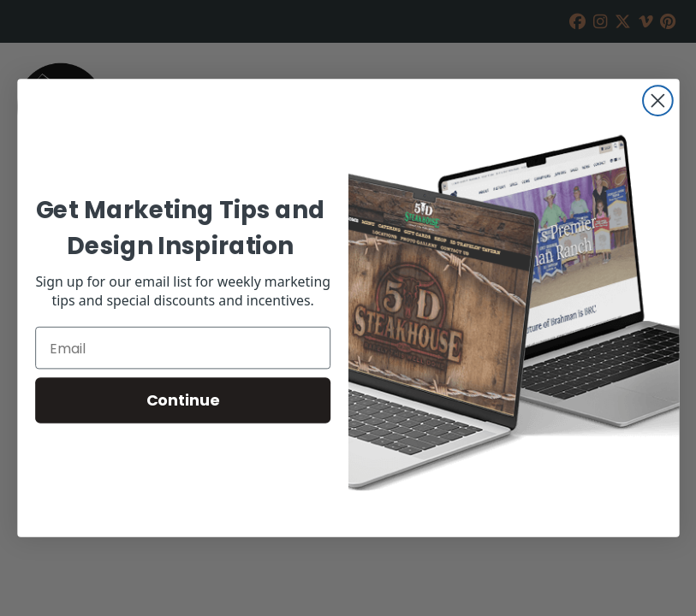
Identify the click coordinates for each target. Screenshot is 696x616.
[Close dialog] (658, 101)
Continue (182, 400)
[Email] (183, 348)
